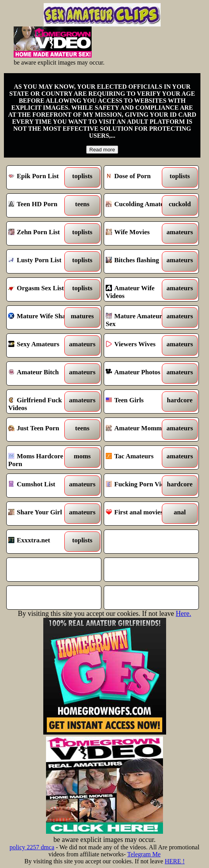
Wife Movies (140, 233)
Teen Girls (140, 402)
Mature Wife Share (42, 317)
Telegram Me (144, 854)
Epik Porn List (42, 177)
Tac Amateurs (140, 458)
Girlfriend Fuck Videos (42, 402)
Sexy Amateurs (42, 345)
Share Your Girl (42, 514)
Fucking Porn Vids (140, 486)
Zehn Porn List (42, 233)
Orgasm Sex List (42, 289)
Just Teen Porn (42, 430)
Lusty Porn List (42, 261)
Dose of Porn (140, 177)
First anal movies (140, 514)
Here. (183, 614)
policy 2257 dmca (32, 847)
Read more (102, 150)
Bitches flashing (140, 261)
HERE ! (174, 861)
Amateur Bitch (42, 374)
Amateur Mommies (140, 430)
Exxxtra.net (42, 542)
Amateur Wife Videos (140, 289)
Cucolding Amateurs (140, 205)
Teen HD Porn (42, 205)
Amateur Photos (140, 374)
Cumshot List (42, 486)
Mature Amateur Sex (140, 317)
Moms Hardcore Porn (42, 458)
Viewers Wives (140, 345)
